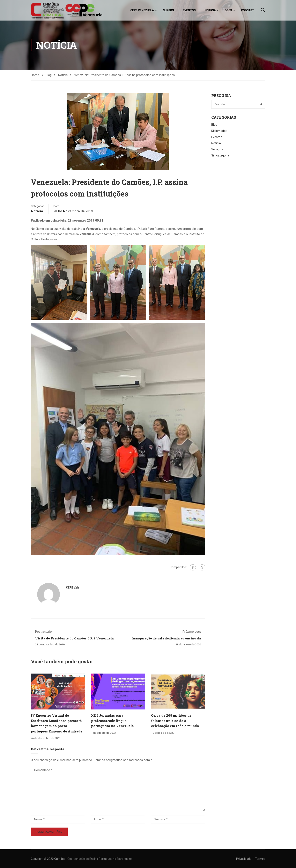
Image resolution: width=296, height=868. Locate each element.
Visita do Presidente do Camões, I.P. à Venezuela (74, 639)
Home (35, 76)
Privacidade (244, 859)
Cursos (168, 10)
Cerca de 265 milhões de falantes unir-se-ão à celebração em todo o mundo (175, 721)
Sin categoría (220, 156)
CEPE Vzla (73, 588)
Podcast (247, 10)
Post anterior (44, 632)
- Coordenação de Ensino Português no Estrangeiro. (99, 859)
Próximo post (192, 632)
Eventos (189, 10)
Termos (260, 859)
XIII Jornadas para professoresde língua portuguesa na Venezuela (112, 721)
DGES (228, 10)
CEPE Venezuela (142, 10)
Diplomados (219, 131)
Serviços (217, 150)
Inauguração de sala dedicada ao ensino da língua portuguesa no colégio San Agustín (166, 641)
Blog (49, 76)
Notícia (210, 10)
